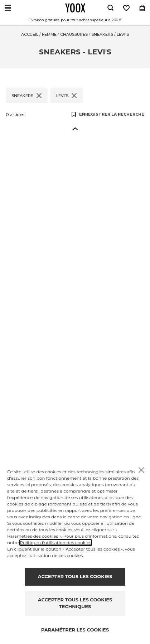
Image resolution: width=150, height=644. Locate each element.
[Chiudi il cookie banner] (141, 470)
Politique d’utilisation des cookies (56, 543)
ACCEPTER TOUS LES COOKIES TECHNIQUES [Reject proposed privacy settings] (75, 603)
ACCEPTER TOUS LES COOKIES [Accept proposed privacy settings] (75, 576)
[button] (75, 129)
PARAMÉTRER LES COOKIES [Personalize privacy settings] (75, 630)
